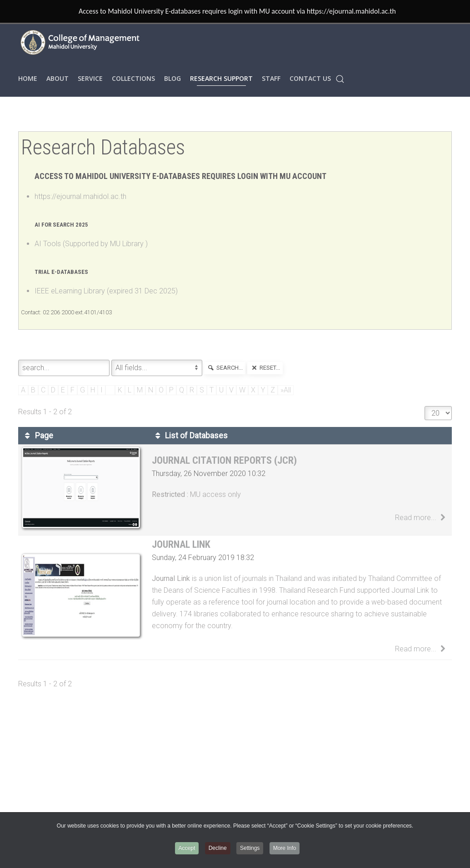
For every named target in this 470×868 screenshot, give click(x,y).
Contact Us (310, 78)
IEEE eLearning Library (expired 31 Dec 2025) (106, 291)
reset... (265, 368)
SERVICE (90, 78)
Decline (218, 848)
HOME (28, 78)
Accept (187, 848)
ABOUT (57, 78)
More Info (285, 848)
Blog (172, 78)
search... (225, 368)
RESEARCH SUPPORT (221, 78)
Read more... (422, 518)
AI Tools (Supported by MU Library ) (91, 244)
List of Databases (190, 436)
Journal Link (181, 544)
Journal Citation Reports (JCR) (224, 460)
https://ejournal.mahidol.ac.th (80, 196)
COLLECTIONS (133, 78)
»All (286, 390)
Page (37, 436)
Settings (250, 848)
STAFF (271, 78)
